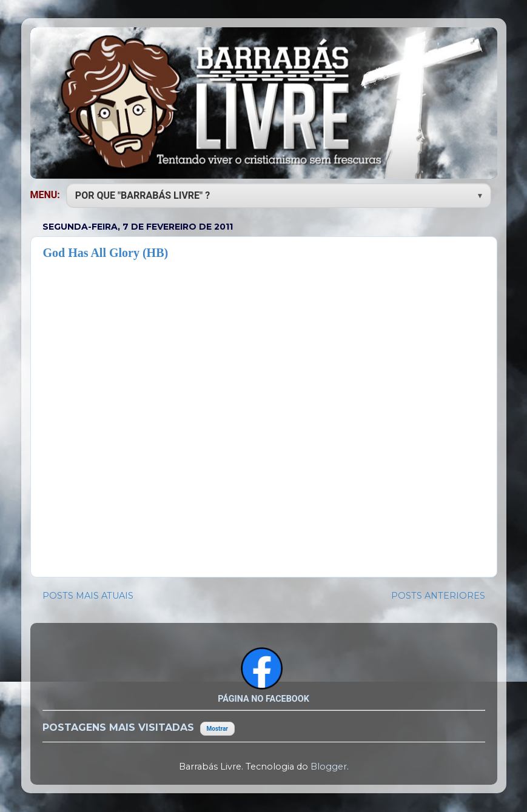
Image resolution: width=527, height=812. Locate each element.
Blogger (329, 767)
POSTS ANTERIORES (438, 596)
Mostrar (217, 729)
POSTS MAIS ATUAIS (88, 596)
